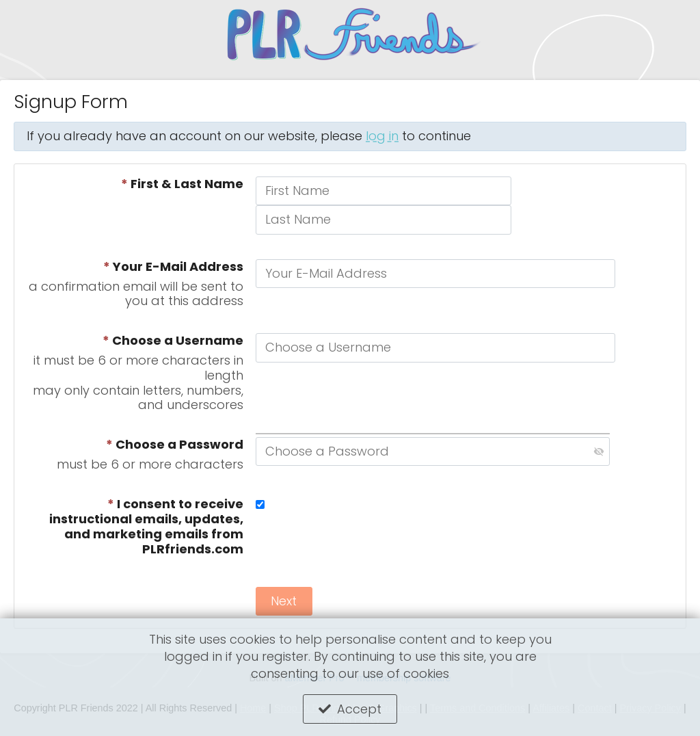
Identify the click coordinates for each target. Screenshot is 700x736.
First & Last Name (182, 184)
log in (382, 136)
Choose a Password (175, 445)
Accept (359, 709)
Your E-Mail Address (173, 267)
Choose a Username (173, 341)
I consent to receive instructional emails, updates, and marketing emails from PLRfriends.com (146, 527)
